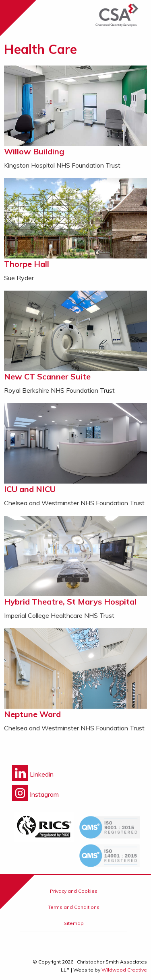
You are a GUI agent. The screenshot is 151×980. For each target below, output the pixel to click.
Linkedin (33, 774)
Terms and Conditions (74, 907)
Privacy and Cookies (74, 891)
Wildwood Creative (124, 970)
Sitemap (74, 923)
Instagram (35, 794)
